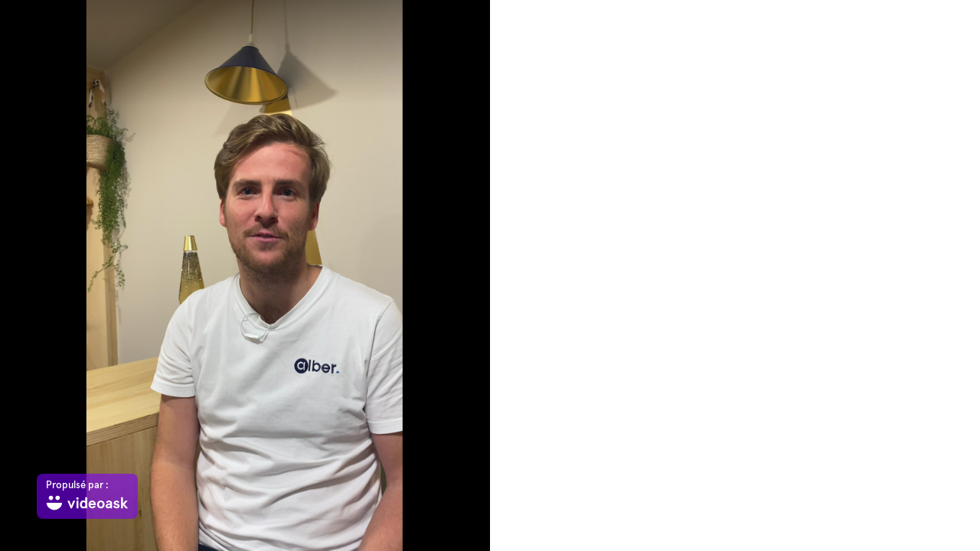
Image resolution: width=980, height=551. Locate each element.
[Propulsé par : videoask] (87, 496)
